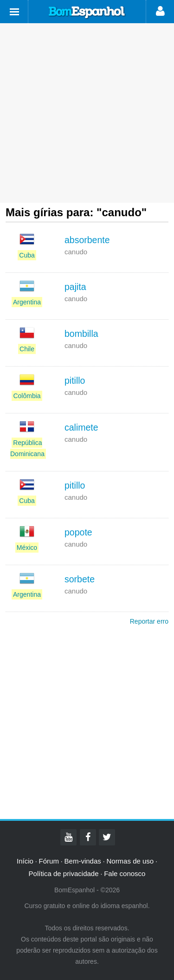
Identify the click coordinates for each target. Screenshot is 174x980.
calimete (81, 427)
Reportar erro (149, 621)
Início (25, 861)
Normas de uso (130, 861)
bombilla (81, 334)
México (27, 548)
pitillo (75, 380)
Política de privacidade (64, 874)
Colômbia (27, 396)
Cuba (27, 255)
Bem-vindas (83, 861)
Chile (27, 349)
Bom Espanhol (87, 13)
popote (78, 532)
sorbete (80, 579)
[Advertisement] (87, 113)
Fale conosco (125, 874)
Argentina (27, 302)
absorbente (87, 240)
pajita (75, 287)
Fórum (49, 861)
